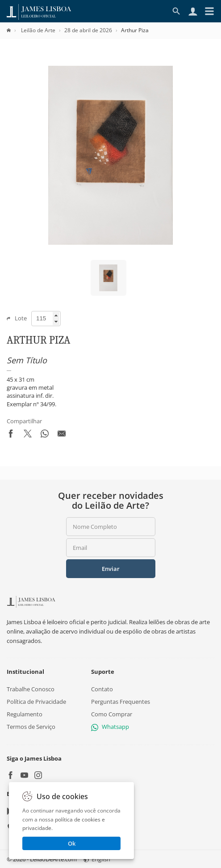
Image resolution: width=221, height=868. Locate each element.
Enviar (111, 569)
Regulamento (25, 714)
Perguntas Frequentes (121, 702)
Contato (102, 689)
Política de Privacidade (36, 702)
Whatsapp (110, 727)
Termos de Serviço (31, 727)
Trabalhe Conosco (31, 689)
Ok (72, 843)
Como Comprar (112, 714)
